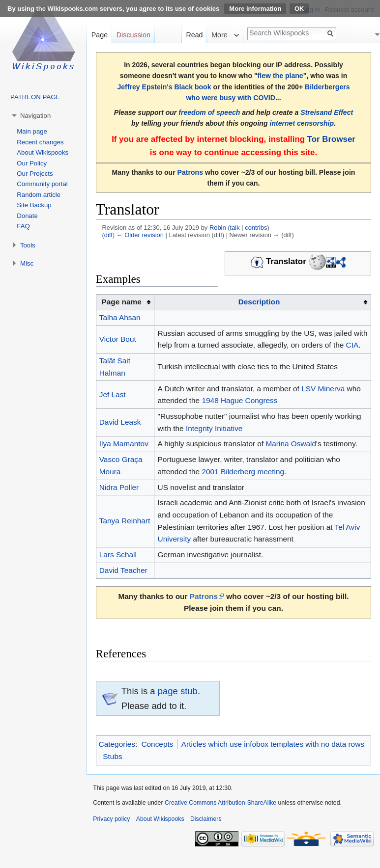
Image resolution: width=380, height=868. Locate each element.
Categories (117, 744)
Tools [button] (28, 245)
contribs (256, 228)
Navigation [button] (35, 116)
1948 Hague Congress (239, 400)
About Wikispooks (43, 152)
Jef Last (113, 394)
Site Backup (34, 205)
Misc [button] (27, 263)
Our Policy (32, 163)
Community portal (42, 184)
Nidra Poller (119, 487)
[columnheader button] (263, 302)
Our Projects (35, 174)
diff (108, 235)
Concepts (157, 744)
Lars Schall (118, 555)
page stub (178, 691)
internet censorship (302, 123)
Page (100, 35)
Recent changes (40, 142)
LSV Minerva (323, 389)
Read (194, 35)
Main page (32, 131)
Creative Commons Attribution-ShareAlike (220, 803)
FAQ (23, 226)
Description (259, 302)
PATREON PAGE (35, 97)
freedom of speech (209, 112)
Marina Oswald (291, 444)
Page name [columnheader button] (121, 302)
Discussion (133, 35)
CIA (352, 345)
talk (235, 228)
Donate (27, 216)
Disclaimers (206, 819)
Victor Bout (118, 339)
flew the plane (280, 76)
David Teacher (123, 570)
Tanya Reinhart (125, 521)
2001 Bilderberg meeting (243, 472)
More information (255, 9)
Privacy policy (111, 819)
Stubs (112, 756)
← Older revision (140, 235)
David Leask (120, 422)
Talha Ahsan (120, 317)
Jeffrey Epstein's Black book (164, 87)
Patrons (190, 172)
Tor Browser (331, 139)
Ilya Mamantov (124, 444)
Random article (39, 195)
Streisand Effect (327, 112)
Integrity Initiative (214, 428)
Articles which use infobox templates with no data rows (273, 744)
